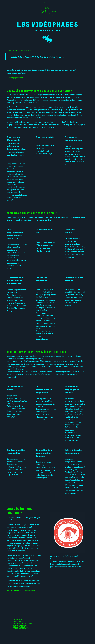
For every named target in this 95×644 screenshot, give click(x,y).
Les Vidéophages (48, 24)
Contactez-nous (20, 626)
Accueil (9, 51)
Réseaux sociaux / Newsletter (27, 624)
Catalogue (18, 620)
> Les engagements (15, 78)
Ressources (18, 622)
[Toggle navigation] (47, 10)
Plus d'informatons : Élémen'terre (21, 591)
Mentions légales (21, 628)
